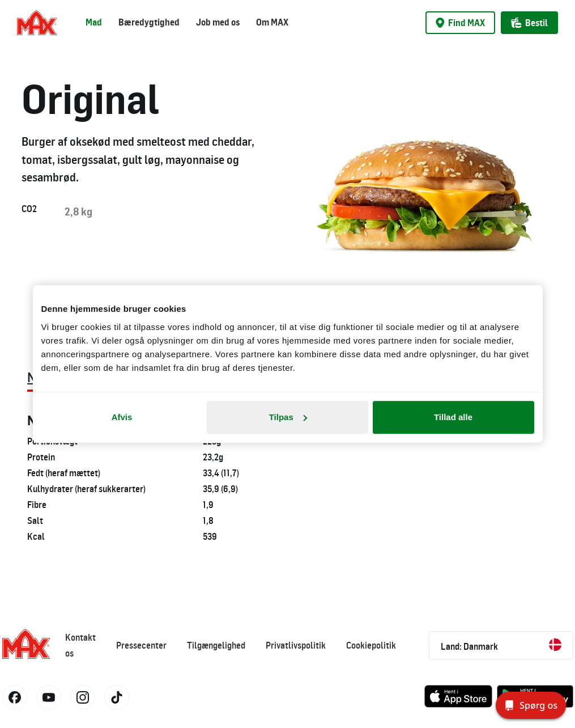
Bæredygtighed (149, 22)
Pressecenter (141, 645)
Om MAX (272, 22)
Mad (94, 22)
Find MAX (460, 23)
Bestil (529, 23)
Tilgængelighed (216, 645)
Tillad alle (453, 417)
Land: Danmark (501, 645)
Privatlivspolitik (296, 645)
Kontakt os (80, 645)
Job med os (218, 22)
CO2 (29, 209)
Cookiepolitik (371, 645)
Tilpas (288, 417)
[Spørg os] (531, 705)
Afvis (122, 417)
